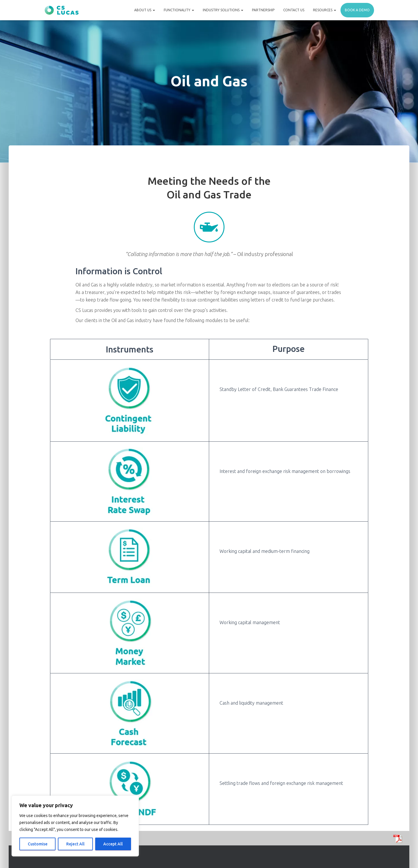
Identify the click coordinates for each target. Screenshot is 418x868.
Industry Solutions (223, 10)
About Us (145, 10)
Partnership (263, 10)
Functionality (179, 10)
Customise (38, 844)
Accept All (113, 844)
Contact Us (294, 10)
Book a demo (357, 10)
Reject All (75, 844)
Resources (325, 10)
